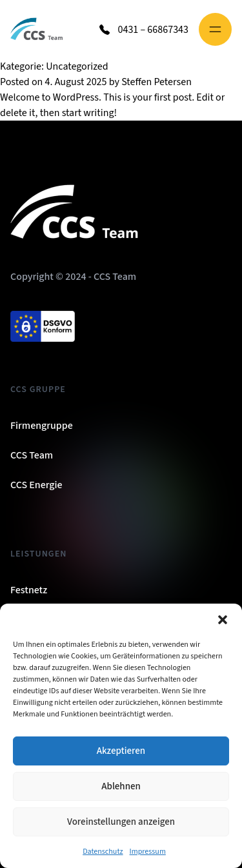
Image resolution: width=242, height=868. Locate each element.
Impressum (148, 852)
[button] (223, 620)
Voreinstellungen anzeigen (121, 822)
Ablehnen (121, 786)
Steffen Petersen (156, 82)
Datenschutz (103, 852)
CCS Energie (36, 485)
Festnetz (29, 590)
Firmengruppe (42, 426)
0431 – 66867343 (153, 30)
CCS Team (32, 455)
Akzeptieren (121, 751)
